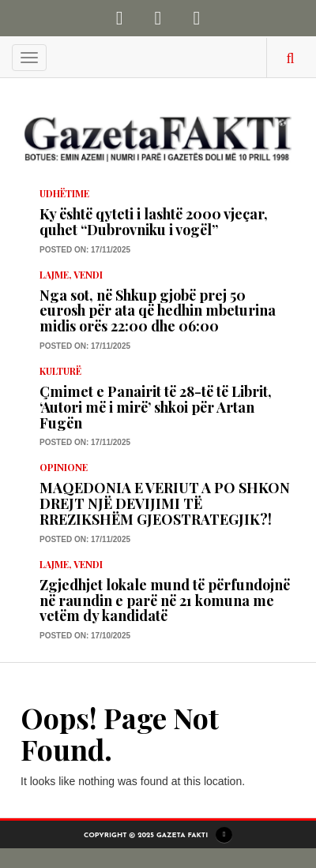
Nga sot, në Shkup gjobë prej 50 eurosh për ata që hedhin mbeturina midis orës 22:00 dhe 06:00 (158, 311)
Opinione (64, 467)
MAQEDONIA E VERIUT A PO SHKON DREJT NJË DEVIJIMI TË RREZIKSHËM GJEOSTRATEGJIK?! (165, 503)
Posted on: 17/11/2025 (85, 250)
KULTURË (60, 371)
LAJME (54, 275)
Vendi (88, 275)
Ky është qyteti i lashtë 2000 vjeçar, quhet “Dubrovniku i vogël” (154, 222)
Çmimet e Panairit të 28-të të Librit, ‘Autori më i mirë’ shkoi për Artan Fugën (156, 407)
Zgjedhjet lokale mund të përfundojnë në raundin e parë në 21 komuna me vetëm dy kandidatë (165, 600)
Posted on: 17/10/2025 (85, 636)
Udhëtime (64, 193)
